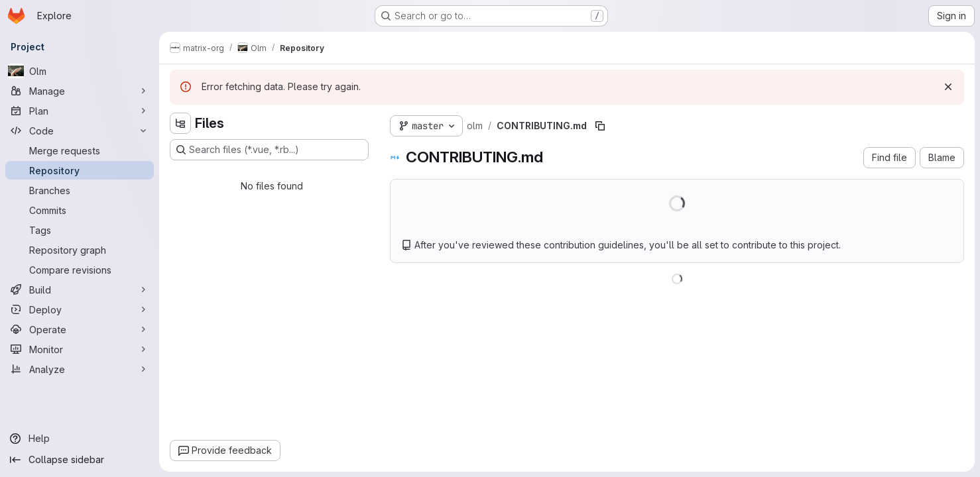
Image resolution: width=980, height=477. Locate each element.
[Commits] (80, 210)
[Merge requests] (80, 150)
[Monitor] (80, 349)
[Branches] (80, 190)
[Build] (80, 290)
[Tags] (80, 230)
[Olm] (80, 71)
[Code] (80, 131)
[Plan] (80, 111)
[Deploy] (80, 309)
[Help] (80, 439)
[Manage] (80, 91)
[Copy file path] (600, 126)
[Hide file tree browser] (180, 123)
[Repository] (80, 170)
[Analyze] (80, 369)
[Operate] (80, 329)
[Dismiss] (948, 87)
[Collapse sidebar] (80, 460)
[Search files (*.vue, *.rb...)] (269, 150)
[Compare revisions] (80, 270)
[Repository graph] (80, 250)
